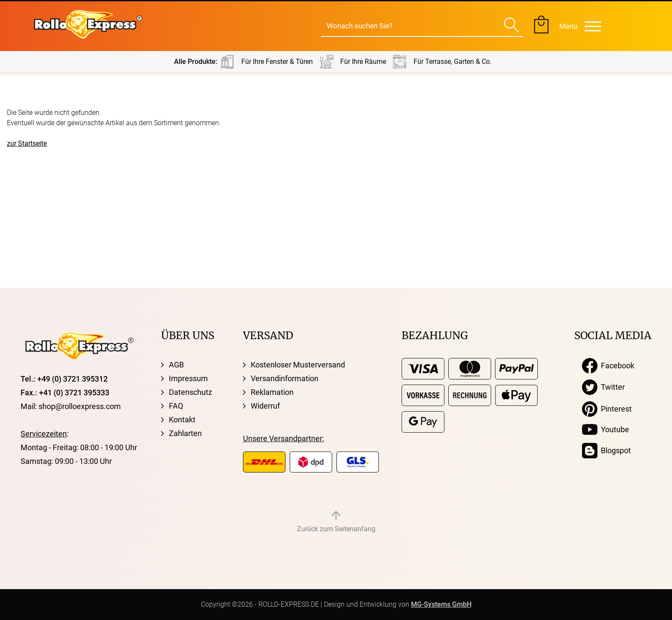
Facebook (608, 366)
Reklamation (272, 392)
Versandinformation (285, 378)
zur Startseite (27, 143)
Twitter (603, 387)
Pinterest (607, 409)
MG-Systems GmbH (441, 604)
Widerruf (265, 406)
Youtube (606, 430)
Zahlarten (185, 433)
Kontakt (182, 420)
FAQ (176, 406)
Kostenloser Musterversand (298, 365)
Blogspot (606, 451)
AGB (176, 365)
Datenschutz (190, 392)
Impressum (188, 378)
